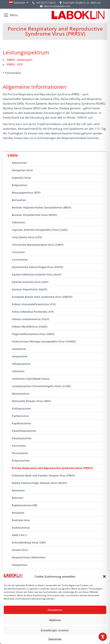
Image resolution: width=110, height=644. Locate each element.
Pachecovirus (20, 416)
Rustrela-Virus (21, 520)
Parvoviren (19, 446)
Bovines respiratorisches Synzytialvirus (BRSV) (42, 207)
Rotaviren (18, 513)
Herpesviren (20, 356)
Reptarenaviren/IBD (25, 505)
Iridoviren (18, 371)
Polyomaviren (21, 461)
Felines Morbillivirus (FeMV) (30, 327)
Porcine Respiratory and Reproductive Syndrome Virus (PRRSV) (52, 468)
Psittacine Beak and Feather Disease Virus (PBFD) (43, 475)
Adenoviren (19, 163)
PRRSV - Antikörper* (20, 60)
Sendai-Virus (20, 550)
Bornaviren (19, 200)
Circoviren (18, 252)
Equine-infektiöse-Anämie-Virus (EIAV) (37, 274)
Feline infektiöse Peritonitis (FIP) (33, 312)
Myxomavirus (21, 394)
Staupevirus (19, 565)
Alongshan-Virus (22, 170)
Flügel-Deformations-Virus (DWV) (33, 334)
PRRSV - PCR (15, 64)
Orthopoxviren (21, 408)
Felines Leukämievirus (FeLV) (31, 319)
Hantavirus (19, 349)
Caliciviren (18, 222)
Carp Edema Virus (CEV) (27, 237)
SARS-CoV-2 (19, 535)
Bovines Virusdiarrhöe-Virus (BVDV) (35, 215)
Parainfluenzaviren (24, 431)
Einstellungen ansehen (55, 630)
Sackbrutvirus (21, 528)
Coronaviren (20, 260)
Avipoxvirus (19, 185)
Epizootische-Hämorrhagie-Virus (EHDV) (38, 267)
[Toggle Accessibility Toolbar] (103, 637)
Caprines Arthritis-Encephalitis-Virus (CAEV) (40, 230)
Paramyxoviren (22, 438)
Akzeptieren (55, 610)
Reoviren (17, 498)
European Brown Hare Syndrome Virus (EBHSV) (42, 297)
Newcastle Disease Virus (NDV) (31, 401)
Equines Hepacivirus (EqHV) (30, 289)
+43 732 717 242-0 (46, 3)
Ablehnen (55, 620)
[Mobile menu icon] (11, 15)
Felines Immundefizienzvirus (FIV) (34, 304)
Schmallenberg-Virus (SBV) (29, 542)
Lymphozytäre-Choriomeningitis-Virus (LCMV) (41, 386)
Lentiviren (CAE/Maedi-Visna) (31, 379)
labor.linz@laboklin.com (55, 6)
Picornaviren (20, 453)
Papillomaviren (22, 423)
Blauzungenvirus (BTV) (26, 193)
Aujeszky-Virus (21, 178)
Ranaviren (18, 490)
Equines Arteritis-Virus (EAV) (30, 282)
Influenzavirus (21, 364)
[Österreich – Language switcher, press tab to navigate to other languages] (19, 3)
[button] (104, 576)
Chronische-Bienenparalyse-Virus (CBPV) (38, 245)
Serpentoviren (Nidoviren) (29, 557)
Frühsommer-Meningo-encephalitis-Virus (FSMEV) (44, 341)
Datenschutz (55, 639)
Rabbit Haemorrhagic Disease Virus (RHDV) (39, 483)
